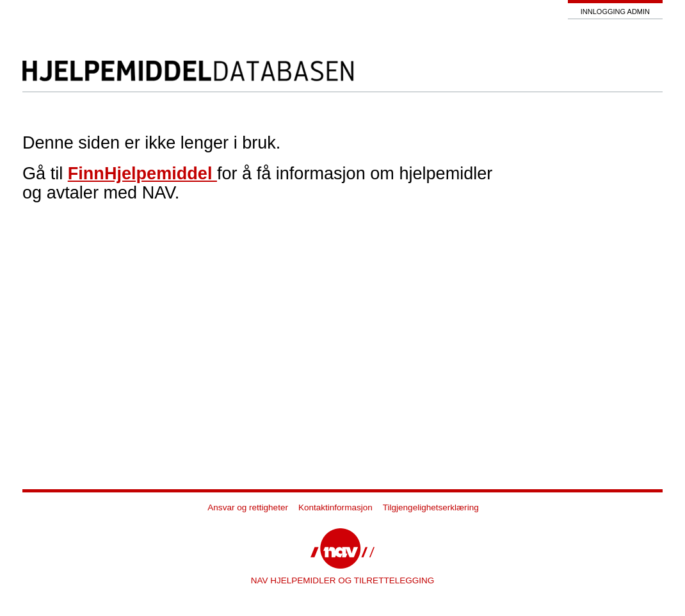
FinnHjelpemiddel (142, 173)
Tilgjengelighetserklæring (431, 507)
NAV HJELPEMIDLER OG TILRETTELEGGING (343, 580)
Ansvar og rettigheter (248, 507)
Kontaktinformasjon (335, 507)
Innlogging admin (615, 12)
